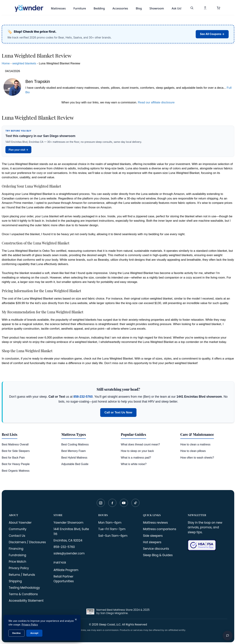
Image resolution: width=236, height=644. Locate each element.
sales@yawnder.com (69, 553)
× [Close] (76, 619)
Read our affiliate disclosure (156, 102)
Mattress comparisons (160, 529)
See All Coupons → (212, 34)
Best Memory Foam (74, 451)
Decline (16, 633)
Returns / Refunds (22, 575)
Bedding (99, 8)
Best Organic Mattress (16, 471)
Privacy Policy (19, 568)
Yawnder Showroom (68, 523)
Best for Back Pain (13, 458)
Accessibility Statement (26, 601)
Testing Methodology (24, 588)
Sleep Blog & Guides (158, 555)
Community (18, 529)
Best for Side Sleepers (16, 451)
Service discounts (156, 549)
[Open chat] (228, 636)
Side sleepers (153, 536)
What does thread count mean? (140, 444)
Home (6, 63)
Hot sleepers (152, 542)
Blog (139, 8)
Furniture (80, 8)
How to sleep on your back (137, 451)
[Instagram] (101, 503)
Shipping (15, 581)
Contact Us (17, 536)
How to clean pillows (193, 451)
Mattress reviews (155, 523)
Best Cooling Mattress (75, 444)
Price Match (17, 562)
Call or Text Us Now (118, 412)
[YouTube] (124, 503)
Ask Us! (177, 8)
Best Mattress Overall (15, 444)
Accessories (120, 8)
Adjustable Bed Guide (75, 464)
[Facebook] (112, 503)
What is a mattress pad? (136, 458)
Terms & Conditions (23, 594)
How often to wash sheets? (197, 458)
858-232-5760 (83, 397)
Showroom (157, 8)
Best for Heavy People (16, 464)
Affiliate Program (66, 570)
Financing (16, 549)
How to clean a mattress (195, 444)
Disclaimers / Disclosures (27, 542)
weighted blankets (24, 63)
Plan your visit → (18, 150)
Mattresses (58, 8)
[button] (218, 8)
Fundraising (17, 555)
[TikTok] (135, 503)
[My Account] (205, 8)
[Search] (192, 8)
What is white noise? (134, 464)
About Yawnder (20, 523)
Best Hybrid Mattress (74, 458)
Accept (34, 633)
